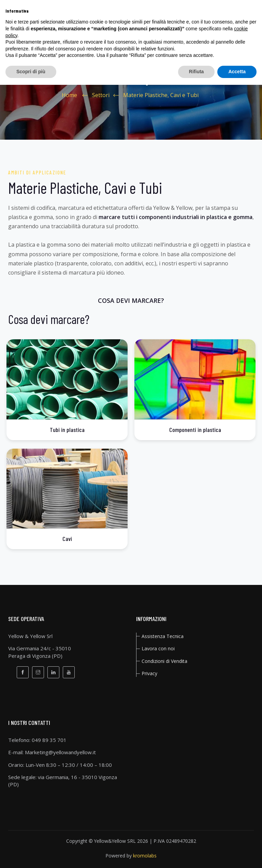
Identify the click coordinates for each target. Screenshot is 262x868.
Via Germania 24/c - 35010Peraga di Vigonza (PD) (40, 652)
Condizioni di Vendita (164, 661)
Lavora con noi (158, 648)
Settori (101, 95)
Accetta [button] (237, 72)
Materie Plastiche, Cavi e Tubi (161, 95)
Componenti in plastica (195, 430)
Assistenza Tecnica (163, 636)
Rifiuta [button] (196, 72)
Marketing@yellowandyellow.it (60, 752)
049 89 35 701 (49, 740)
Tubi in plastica (67, 430)
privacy (149, 673)
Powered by (131, 856)
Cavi (67, 539)
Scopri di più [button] (31, 72)
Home (69, 95)
